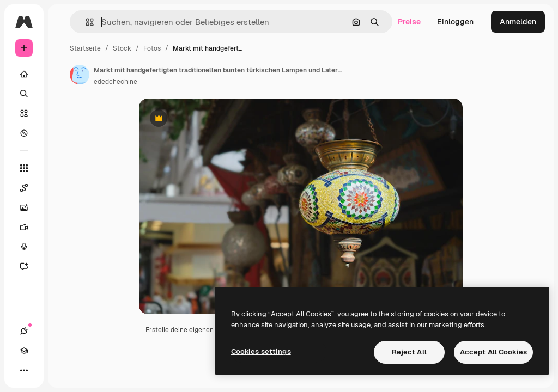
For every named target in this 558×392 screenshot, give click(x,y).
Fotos (152, 48)
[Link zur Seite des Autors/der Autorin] (80, 75)
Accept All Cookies (493, 352)
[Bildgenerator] (29, 207)
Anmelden (518, 22)
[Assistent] (29, 266)
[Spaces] (29, 188)
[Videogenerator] (29, 227)
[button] (85, 22)
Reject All (409, 352)
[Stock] (24, 113)
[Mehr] (24, 370)
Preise (409, 22)
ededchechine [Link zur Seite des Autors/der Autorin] (116, 82)
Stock (122, 48)
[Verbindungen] (24, 331)
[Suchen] (24, 94)
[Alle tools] (24, 168)
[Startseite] (24, 74)
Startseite (85, 48)
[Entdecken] (24, 133)
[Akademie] (24, 351)
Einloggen (455, 22)
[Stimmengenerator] (29, 247)
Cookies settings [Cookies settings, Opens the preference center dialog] (261, 351)
